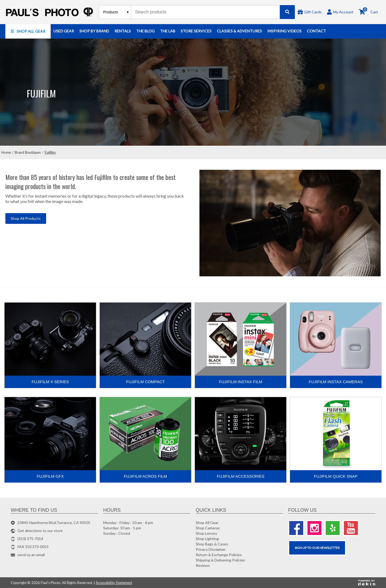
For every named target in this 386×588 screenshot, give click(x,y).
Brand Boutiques (28, 152)
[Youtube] (351, 528)
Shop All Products (26, 218)
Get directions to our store (40, 531)
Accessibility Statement (114, 583)
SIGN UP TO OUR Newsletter (317, 548)
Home (6, 152)
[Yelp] (333, 528)
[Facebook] (296, 528)
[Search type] (116, 12)
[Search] (287, 12)
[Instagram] (314, 528)
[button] (28, 31)
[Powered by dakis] (367, 583)
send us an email (31, 555)
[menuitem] (28, 31)
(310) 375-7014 (30, 539)
